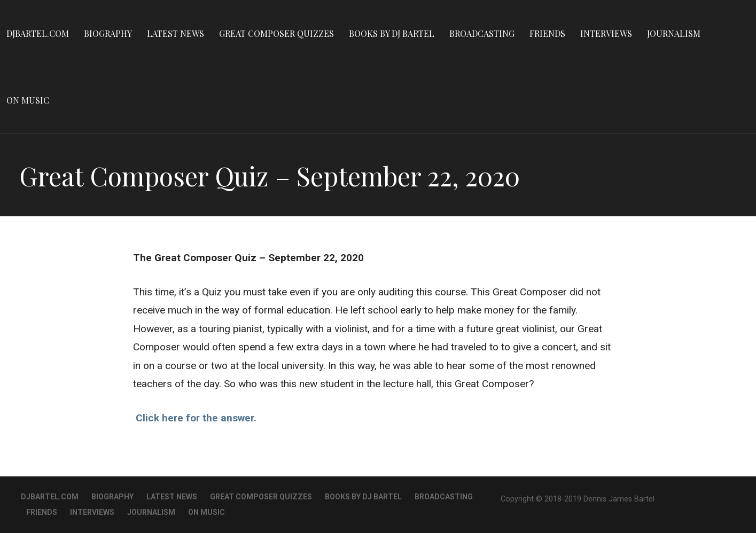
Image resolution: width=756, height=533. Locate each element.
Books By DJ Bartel (392, 33)
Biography (108, 33)
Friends (547, 33)
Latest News (176, 33)
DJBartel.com (38, 33)
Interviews (606, 33)
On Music (28, 100)
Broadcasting (482, 33)
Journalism (674, 33)
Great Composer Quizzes (276, 33)
